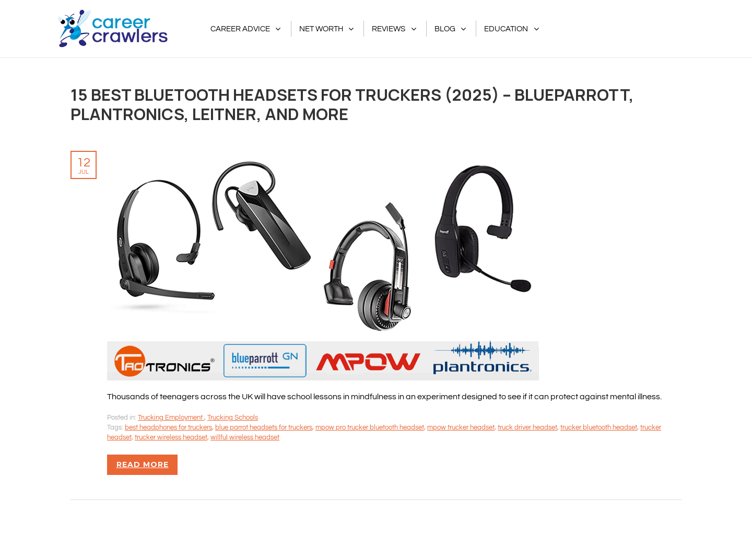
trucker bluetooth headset (599, 427)
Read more (143, 464)
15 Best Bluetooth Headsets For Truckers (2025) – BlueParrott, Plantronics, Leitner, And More (352, 104)
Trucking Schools (233, 418)
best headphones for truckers (168, 427)
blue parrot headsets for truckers (264, 427)
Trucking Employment (171, 418)
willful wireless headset (245, 437)
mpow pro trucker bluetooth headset (370, 427)
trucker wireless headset (171, 437)
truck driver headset (527, 427)
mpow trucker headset (461, 427)
